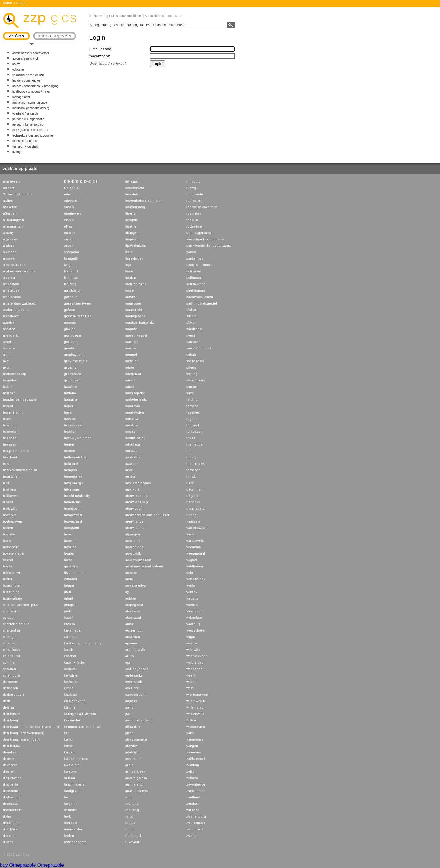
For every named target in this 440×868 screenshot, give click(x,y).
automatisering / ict (25, 58)
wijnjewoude (196, 701)
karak (69, 650)
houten (70, 554)
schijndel (194, 271)
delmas (9, 708)
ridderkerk (134, 836)
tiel (189, 451)
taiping (192, 400)
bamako (9, 393)
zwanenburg (196, 817)
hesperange (74, 483)
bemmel (9, 425)
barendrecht (13, 412)
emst (68, 239)
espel (69, 246)
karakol (70, 656)
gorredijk (71, 342)
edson (69, 207)
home (7, 3)
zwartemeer (196, 823)
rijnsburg (194, 182)
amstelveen (12, 291)
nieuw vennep (137, 496)
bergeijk (10, 445)
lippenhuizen (136, 246)
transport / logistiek (25, 146)
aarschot (10, 207)
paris (129, 708)
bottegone (11, 547)
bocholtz (10, 515)
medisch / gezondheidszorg (31, 108)
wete (190, 688)
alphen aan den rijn (19, 271)
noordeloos (134, 547)
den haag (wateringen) (22, 740)
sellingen (194, 278)
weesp (192, 682)
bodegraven (13, 522)
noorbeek (133, 541)
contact (175, 16)
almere (9, 259)
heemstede (73, 425)
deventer (10, 765)
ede (67, 194)
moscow (132, 419)
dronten (9, 836)
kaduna (70, 624)
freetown (71, 278)
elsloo (69, 220)
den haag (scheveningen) (24, 733)
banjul (8, 406)
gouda (69, 348)
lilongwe (132, 233)
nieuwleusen (136, 528)
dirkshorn (11, 791)
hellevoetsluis (75, 457)
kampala (71, 637)
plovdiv (131, 746)
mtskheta (133, 445)
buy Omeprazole (18, 865)
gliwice (70, 329)
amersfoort (12, 284)
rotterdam (194, 226)
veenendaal (196, 554)
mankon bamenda (140, 323)
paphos (131, 701)
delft (7, 701)
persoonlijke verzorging (28, 124)
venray (192, 592)
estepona (72, 252)
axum (7, 368)
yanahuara (195, 740)
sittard (192, 316)
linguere (132, 239)
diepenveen (13, 778)
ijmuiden (71, 566)
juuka (69, 611)
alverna (9, 278)
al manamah (13, 226)
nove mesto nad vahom (144, 566)
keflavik (70, 669)
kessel (69, 688)
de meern (11, 682)
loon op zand (136, 284)
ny (127, 592)
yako (190, 733)
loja (128, 265)
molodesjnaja (136, 400)
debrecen (11, 688)
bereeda (10, 438)
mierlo (130, 380)
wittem (192, 720)
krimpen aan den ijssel (83, 727)
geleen (70, 310)
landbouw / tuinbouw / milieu (31, 91)
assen (8, 355)
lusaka (131, 297)
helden (70, 451)
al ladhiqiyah (14, 220)
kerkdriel (71, 675)
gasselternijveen (78, 303)
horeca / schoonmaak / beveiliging (35, 86)
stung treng (196, 380)
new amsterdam (138, 483)
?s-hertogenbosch (18, 194)
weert (191, 675)
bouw (16, 64)
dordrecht (11, 823)
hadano (70, 393)
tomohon (193, 470)
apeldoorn (11, 316)
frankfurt (71, 271)
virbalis (192, 598)
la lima (70, 778)
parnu (130, 714)
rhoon (130, 829)
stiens (191, 368)
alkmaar (10, 252)
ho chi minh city (77, 496)
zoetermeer (196, 791)
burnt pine (11, 592)
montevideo (135, 412)
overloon (132, 688)
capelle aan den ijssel (21, 605)
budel (7, 579)
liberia (130, 214)
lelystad (132, 182)
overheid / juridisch (25, 113)
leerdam (71, 823)
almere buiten (14, 265)
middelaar (133, 374)
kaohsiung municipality (83, 643)
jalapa (69, 586)
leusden (132, 194)
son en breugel (199, 348)
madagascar (135, 316)
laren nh (71, 804)
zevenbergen (197, 784)
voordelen (155, 16)
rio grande (195, 194)
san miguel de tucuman (205, 239)
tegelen (193, 419)
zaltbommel (196, 759)
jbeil (68, 592)
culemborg (12, 675)
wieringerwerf (197, 695)
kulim (68, 740)
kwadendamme (76, 759)
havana (70, 419)
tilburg (192, 457)
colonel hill (12, 656)
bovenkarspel (14, 554)
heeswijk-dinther (78, 438)
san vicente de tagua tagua (209, 246)
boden (8, 528)
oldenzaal (133, 618)
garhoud (71, 297)
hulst (68, 560)
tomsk (191, 477)
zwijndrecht (196, 829)
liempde (132, 220)
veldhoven (195, 566)
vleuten (192, 605)
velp (190, 573)
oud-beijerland (137, 669)
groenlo (70, 368)
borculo (9, 534)
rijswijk (192, 188)
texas (191, 438)
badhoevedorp (15, 374)
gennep (70, 323)
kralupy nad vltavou (80, 714)
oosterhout (134, 631)
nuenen (131, 573)
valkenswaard (198, 528)
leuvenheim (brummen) (144, 201)
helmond (71, 464)
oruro (130, 656)
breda (8, 566)
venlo (191, 586)
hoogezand (73, 522)
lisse (129, 252)
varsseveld (195, 541)
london (131, 278)
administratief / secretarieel (31, 53)
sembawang (196, 284)
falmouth (71, 259)
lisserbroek (134, 259)
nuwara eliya (136, 586)
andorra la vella (16, 310)
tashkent (193, 412)
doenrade (11, 804)
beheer (96, 16)
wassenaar (195, 669)
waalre (192, 643)
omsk (130, 624)
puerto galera (136, 778)
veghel (192, 560)
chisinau (10, 643)
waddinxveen (197, 656)
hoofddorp (72, 509)
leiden (69, 836)
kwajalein (72, 765)
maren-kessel (136, 336)
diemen (9, 772)
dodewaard (12, 797)
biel (6, 483)
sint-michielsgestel (202, 303)
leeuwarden (74, 829)
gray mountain (76, 361)
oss (128, 663)
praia (129, 765)
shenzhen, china (200, 297)
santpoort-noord (200, 265)
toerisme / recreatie (25, 141)
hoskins (70, 547)
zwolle (192, 836)
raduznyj (132, 810)
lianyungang (135, 207)
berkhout (10, 457)
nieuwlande (135, 522)
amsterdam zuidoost (20, 303)
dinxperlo (11, 784)
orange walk (135, 650)
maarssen (133, 303)
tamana (192, 406)
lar (66, 797)
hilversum (72, 489)
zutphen (193, 810)
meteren (132, 361)
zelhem (192, 778)
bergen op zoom (16, 451)
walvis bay (195, 663)
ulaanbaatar (196, 509)
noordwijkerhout (138, 560)
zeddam (193, 765)
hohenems (73, 502)
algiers (9, 246)
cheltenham (13, 631)
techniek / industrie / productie (33, 135)
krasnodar (72, 720)
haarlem (71, 387)
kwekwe (71, 772)
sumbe (192, 387)
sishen (192, 310)
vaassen (193, 522)
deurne (9, 759)
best (7, 464)
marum (131, 348)
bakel (7, 387)
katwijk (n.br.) (75, 663)
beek (7, 419)
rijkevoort (133, 842)
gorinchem (73, 336)
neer (129, 470)
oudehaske (134, 675)
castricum (11, 611)
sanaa (191, 252)
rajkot (130, 817)
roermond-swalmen (202, 207)
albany (8, 233)
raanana (132, 804)
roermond (194, 201)
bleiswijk (10, 509)
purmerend (134, 784)
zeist (190, 772)
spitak (191, 355)
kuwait (69, 752)
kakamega (72, 631)
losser (130, 291)
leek (68, 817)
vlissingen (195, 611)
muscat (131, 451)
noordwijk (133, 554)
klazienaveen (75, 701)
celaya (8, 618)
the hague (195, 445)
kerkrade (71, 682)
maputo (131, 329)
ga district (72, 291)
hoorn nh (71, 541)
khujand (71, 695)
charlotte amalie (16, 624)
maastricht (134, 310)
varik (190, 534)
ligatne (131, 226)
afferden (10, 214)
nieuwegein (135, 509)
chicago (9, 637)
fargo (68, 265)
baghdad (10, 380)
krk (67, 733)
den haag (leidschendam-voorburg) (32, 727)
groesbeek (73, 374)
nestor (130, 477)
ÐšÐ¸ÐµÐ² (72, 188)
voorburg (194, 624)
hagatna (71, 400)
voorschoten (196, 631)
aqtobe (9, 323)
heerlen (70, 432)
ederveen (72, 201)
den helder (12, 746)
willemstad (195, 708)
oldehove (133, 611)
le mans (71, 810)
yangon (192, 746)
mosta (130, 432)
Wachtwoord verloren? (108, 64)
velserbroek (196, 579)
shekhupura (196, 291)
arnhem (9, 348)
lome (129, 271)
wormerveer (196, 727)
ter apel (193, 425)
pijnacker (133, 727)
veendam (194, 547)
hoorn (69, 534)
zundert (193, 804)
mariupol (132, 342)
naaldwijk (133, 457)
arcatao (9, 329)
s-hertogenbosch (200, 233)
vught (191, 637)
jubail (69, 598)
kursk (69, 746)
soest (191, 336)
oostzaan (133, 637)
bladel (8, 502)
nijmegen (133, 534)
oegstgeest (134, 605)
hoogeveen (73, 515)
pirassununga (136, 740)
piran (129, 733)
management (21, 97)
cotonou (10, 669)
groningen (72, 380)
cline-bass (11, 650)
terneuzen (194, 432)
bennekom (11, 432)
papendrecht (136, 695)
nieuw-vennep (137, 502)
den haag (11, 720)
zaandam (194, 752)
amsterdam (12, 297)
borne (8, 541)
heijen (69, 445)
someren (193, 342)
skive (191, 323)
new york (133, 489)
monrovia (133, 406)
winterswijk (195, 714)
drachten (10, 829)
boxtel (8, 560)
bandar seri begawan (20, 400)
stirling (192, 374)
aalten (8, 201)
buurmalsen (13, 598)
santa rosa (195, 259)
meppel (131, 355)
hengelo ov (73, 477)
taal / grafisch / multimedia (30, 130)
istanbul (71, 579)
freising (70, 284)
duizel (8, 842)
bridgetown (12, 573)
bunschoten (13, 586)
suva (190, 393)
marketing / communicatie (30, 102)
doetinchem (13, 810)
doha (7, 817)
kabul (69, 618)
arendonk (11, 336)
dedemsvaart (14, 695)
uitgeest (193, 496)
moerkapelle (135, 393)
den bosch (11, 714)
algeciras (11, 239)
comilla (9, 663)
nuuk (129, 579)
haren (69, 412)
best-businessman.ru (20, 470)
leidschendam (75, 842)
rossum (192, 220)
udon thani (195, 489)
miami (130, 368)
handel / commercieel (27, 80)
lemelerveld (135, 188)
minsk (130, 387)
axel (6, 361)
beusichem (12, 477)
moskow (132, 425)
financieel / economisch (28, 75)
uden (190, 483)
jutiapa (70, 605)
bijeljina (9, 489)
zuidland (193, 797)
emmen (70, 233)
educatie (18, 69)
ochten (131, 598)
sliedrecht (194, 329)
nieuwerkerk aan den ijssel (147, 515)
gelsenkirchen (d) (79, 316)
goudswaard (74, 355)
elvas (68, 226)
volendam (194, 618)
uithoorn (193, 502)
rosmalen (194, 214)
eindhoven (11, 182)
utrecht (9, 188)
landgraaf (72, 791)
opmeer (131, 643)
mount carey (135, 438)
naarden (132, 464)
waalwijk (193, 650)
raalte (130, 797)
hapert (69, 406)
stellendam (195, 361)
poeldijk (132, 752)
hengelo (71, 470)
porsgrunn (134, 759)
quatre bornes (137, 791)
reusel (130, 823)
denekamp (11, 752)
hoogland (72, 528)
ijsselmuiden (74, 573)
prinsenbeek (135, 772)
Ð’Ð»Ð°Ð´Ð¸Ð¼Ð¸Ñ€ (81, 182)
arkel (7, 342)
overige (17, 152)
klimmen (71, 708)
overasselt (134, 682)
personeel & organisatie (28, 119)
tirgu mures (196, 464)
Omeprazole (51, 865)
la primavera (74, 784)
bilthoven (11, 496)
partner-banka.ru (139, 720)
